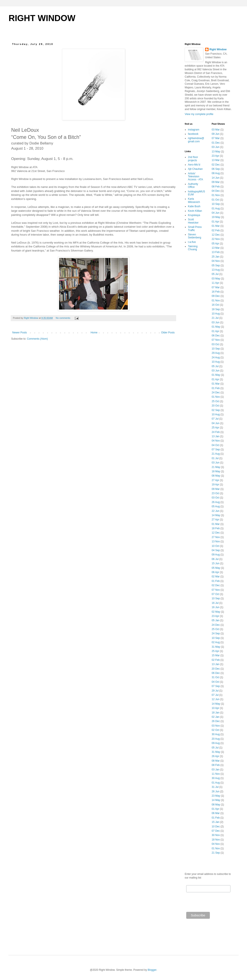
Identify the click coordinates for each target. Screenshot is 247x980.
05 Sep (216, 265)
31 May (216, 647)
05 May (216, 568)
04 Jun (216, 213)
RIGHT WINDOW (42, 18)
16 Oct (216, 305)
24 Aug (216, 357)
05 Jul (215, 274)
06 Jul (215, 559)
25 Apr (216, 428)
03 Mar (216, 130)
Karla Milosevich (194, 200)
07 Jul (215, 419)
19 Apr (216, 485)
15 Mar (216, 655)
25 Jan (216, 257)
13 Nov (216, 541)
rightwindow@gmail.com (196, 140)
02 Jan (216, 717)
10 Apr (216, 708)
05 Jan (216, 620)
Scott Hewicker (193, 221)
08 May (216, 476)
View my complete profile (199, 114)
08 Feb (216, 187)
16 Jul (215, 603)
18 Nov (216, 840)
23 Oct (216, 493)
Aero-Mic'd (194, 165)
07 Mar (216, 138)
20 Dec (216, 669)
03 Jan (216, 770)
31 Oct (216, 677)
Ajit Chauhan (195, 169)
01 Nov (216, 195)
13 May (216, 152)
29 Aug (216, 353)
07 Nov (216, 340)
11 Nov (216, 774)
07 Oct (216, 594)
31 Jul (215, 787)
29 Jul (215, 691)
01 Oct (216, 200)
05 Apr (216, 244)
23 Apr (216, 156)
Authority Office (193, 186)
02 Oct (216, 730)
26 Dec (216, 721)
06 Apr (216, 572)
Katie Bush (194, 206)
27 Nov (216, 537)
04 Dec (216, 191)
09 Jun (216, 134)
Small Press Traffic (195, 229)
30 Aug (216, 734)
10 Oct (216, 546)
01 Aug (216, 209)
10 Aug (216, 314)
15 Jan (216, 822)
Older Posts (168, 333)
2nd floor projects (193, 159)
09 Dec (216, 296)
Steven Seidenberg (194, 236)
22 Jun (216, 511)
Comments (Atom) (37, 339)
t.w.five (192, 242)
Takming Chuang (193, 248)
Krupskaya (194, 215)
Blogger (152, 970)
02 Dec (216, 165)
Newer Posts (20, 333)
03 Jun (216, 147)
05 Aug (216, 506)
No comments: (64, 318)
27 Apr (216, 480)
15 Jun (216, 563)
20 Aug (216, 739)
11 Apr (216, 283)
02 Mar (216, 577)
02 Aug (216, 642)
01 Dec (216, 143)
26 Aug (216, 502)
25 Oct (216, 401)
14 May (216, 515)
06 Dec (216, 336)
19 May (216, 217)
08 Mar (216, 761)
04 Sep (216, 550)
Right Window (218, 49)
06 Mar (216, 813)
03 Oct (216, 344)
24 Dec (216, 393)
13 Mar (216, 160)
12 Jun (216, 699)
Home (94, 333)
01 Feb (216, 388)
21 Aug (216, 454)
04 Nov (216, 261)
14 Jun (216, 178)
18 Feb (216, 528)
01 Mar (216, 226)
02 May (216, 612)
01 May (216, 327)
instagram (194, 130)
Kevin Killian (195, 211)
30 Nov (216, 835)
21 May (216, 467)
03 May (216, 279)
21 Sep (216, 853)
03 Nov (216, 726)
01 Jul (215, 458)
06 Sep (216, 169)
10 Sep (216, 204)
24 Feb (216, 432)
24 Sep (216, 633)
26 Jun (216, 791)
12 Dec (216, 235)
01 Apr (216, 222)
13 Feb (216, 252)
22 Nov (216, 239)
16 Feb (216, 292)
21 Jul (215, 318)
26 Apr (216, 756)
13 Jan (216, 436)
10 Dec (216, 827)
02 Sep (216, 410)
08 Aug (216, 173)
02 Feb (216, 230)
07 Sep (216, 449)
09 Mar (216, 182)
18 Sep (216, 309)
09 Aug (216, 555)
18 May (216, 471)
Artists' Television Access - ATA (195, 177)
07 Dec (216, 831)
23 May (216, 796)
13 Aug (216, 270)
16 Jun (216, 607)
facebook (193, 134)
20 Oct (216, 406)
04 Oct (216, 445)
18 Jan (216, 713)
